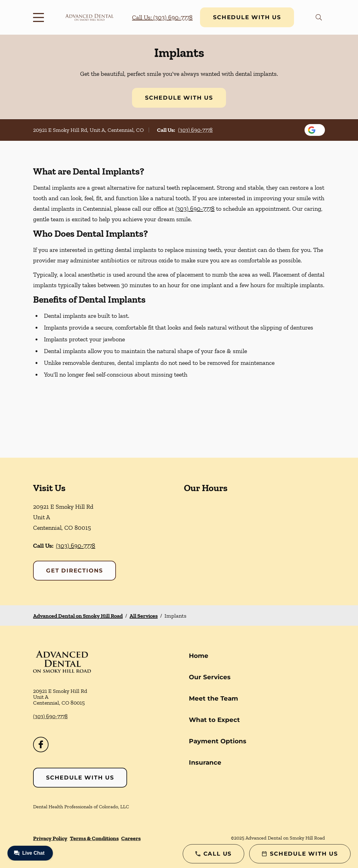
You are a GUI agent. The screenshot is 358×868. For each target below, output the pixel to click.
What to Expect (214, 720)
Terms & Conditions (94, 838)
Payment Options (218, 741)
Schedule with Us (247, 17)
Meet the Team (213, 698)
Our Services (210, 677)
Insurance (205, 762)
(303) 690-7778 (195, 130)
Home (199, 656)
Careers (131, 838)
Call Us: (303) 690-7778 (162, 17)
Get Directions (75, 571)
